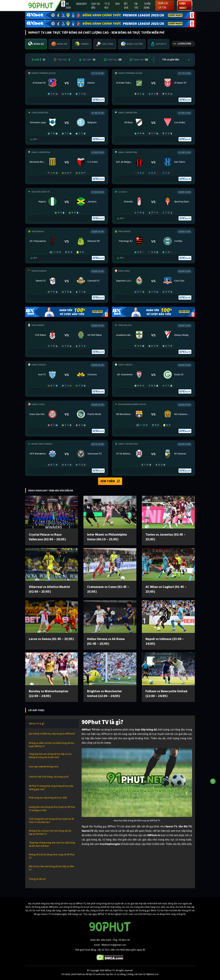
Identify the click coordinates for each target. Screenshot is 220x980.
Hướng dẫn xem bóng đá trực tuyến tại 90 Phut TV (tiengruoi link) (52, 809)
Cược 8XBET (183, 5)
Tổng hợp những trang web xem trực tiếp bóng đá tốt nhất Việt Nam (52, 844)
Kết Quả (126, 5)
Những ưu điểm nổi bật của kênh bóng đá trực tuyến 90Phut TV (52, 745)
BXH (117, 4)
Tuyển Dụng (147, 5)
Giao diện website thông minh (44, 767)
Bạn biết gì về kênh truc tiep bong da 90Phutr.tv (52, 734)
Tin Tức (136, 5)
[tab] (36, 44)
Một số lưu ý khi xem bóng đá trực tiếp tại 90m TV (51, 868)
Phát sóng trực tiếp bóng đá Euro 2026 (48, 798)
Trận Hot (62, 60)
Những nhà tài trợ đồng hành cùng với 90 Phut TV (52, 856)
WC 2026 (68, 5)
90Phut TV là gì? (37, 724)
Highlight (82, 4)
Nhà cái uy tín (163, 5)
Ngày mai (139, 60)
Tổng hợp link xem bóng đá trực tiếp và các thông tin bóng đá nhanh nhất (50, 756)
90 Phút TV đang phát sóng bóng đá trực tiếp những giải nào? (51, 788)
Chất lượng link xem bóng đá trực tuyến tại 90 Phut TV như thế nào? (51, 821)
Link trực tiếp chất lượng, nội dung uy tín (49, 777)
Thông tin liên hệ (37, 879)
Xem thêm (110, 481)
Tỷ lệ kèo (107, 5)
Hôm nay (113, 60)
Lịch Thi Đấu (95, 5)
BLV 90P (87, 60)
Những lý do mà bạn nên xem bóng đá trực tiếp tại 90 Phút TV (50, 832)
